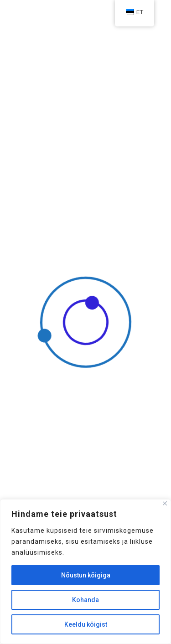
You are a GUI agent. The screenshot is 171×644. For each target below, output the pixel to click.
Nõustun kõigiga (86, 575)
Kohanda (85, 600)
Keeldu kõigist (86, 624)
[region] (85, 572)
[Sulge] (165, 503)
